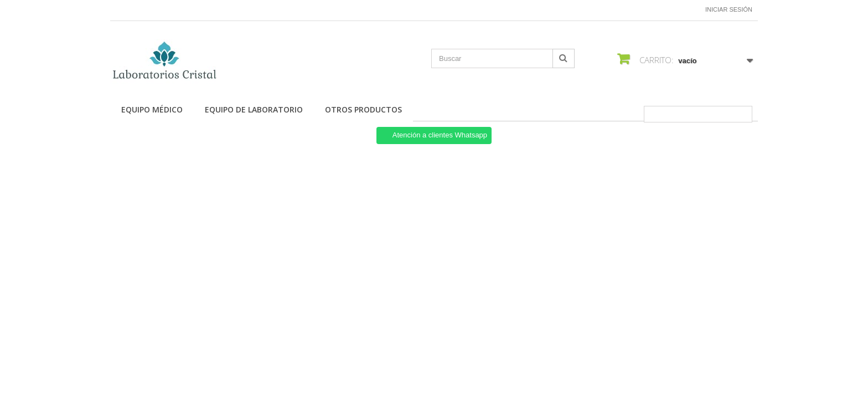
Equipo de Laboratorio (254, 109)
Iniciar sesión (729, 9)
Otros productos (363, 109)
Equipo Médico (152, 109)
